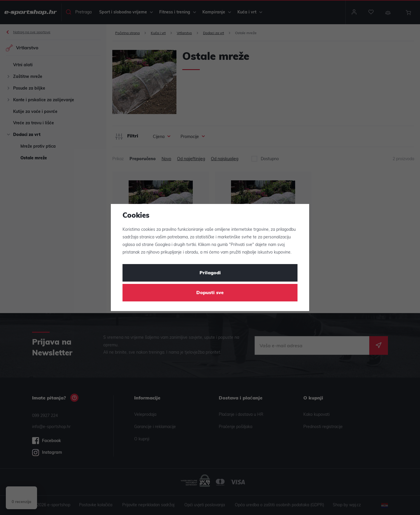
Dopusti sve (210, 293)
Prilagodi (210, 273)
